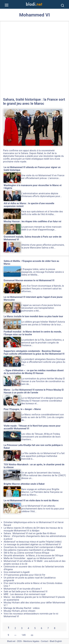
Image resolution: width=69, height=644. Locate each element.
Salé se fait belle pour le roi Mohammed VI (26, 591)
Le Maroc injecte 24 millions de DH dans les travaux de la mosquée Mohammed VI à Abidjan (33, 529)
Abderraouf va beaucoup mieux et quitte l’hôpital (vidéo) (33, 542)
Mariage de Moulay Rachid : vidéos (22, 608)
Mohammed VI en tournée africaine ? (23, 589)
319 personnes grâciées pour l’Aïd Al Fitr (24, 575)
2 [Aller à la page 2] (15, 628)
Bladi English (56, 641)
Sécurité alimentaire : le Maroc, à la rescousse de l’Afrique (33, 556)
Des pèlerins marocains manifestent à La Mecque (29, 550)
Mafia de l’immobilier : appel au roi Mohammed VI (29, 558)
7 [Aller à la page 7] (48, 628)
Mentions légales (31, 641)
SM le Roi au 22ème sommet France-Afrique (26, 553)
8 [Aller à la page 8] (55, 628)
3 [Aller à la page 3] (22, 628)
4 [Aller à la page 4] (28, 628)
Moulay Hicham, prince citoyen (19, 611)
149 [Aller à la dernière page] (24, 635)
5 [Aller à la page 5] (35, 628)
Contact (44, 641)
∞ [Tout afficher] (32, 635)
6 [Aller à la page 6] (42, 628)
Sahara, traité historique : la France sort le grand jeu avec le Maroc (34, 102)
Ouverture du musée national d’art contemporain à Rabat (33, 547)
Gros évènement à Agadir (17, 572)
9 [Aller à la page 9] (8, 635)
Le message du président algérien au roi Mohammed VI (32, 544)
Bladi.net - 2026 (14, 641)
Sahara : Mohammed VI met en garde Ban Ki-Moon (30, 533)
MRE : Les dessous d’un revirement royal (25, 594)
